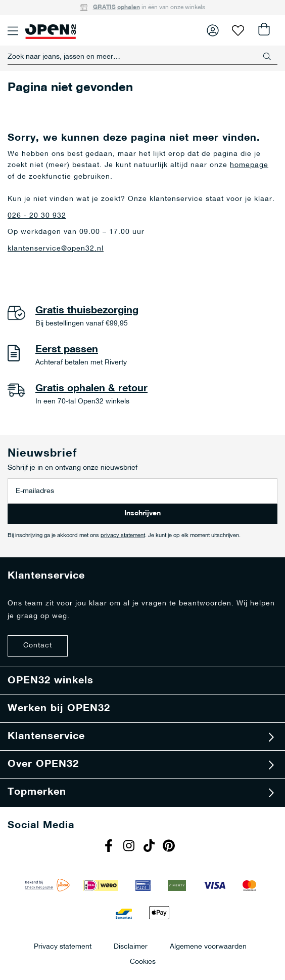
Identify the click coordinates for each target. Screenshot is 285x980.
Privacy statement (63, 946)
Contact (38, 646)
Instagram (130, 847)
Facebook (110, 847)
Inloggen (213, 30)
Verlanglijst (238, 30)
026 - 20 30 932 (37, 216)
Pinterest (170, 847)
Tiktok (150, 847)
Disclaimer (131, 946)
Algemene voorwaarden (208, 946)
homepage (249, 165)
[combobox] (142, 57)
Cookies (143, 962)
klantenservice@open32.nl (56, 249)
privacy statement (123, 536)
